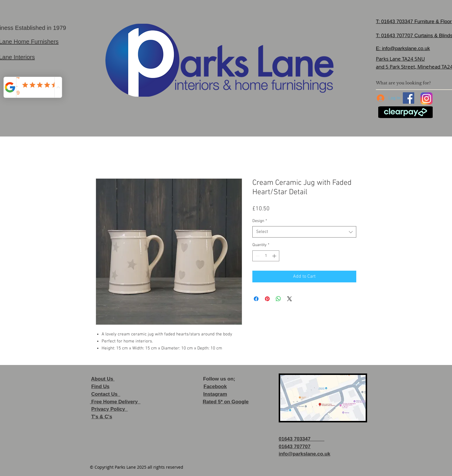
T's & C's (102, 417)
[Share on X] (290, 299)
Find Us (100, 387)
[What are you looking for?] (411, 83)
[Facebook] (409, 98)
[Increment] (275, 256)
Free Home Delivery (115, 402)
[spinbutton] (266, 256)
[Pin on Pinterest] (267, 299)
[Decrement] (257, 256)
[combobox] (304, 232)
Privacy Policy (110, 409)
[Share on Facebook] (256, 299)
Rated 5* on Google (226, 402)
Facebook (215, 387)
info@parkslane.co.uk (406, 48)
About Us (103, 379)
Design (260, 221)
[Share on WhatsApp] (278, 299)
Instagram (215, 394)
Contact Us (106, 394)
